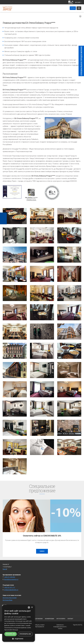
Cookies (60, 629)
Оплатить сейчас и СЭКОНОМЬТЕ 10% (42, 536)
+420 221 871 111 (10, 587)
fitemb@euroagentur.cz (11, 579)
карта (5, 569)
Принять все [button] (11, 634)
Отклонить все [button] (25, 634)
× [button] (32, 607)
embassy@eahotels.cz (11, 590)
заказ (42, 551)
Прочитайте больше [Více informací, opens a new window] (11, 630)
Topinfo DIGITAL (78, 625)
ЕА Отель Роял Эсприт (10, 598)
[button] (19, 639)
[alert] (19, 623)
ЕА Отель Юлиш (8, 600)
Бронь (73, 8)
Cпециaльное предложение (81, 61)
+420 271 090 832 (10, 577)
